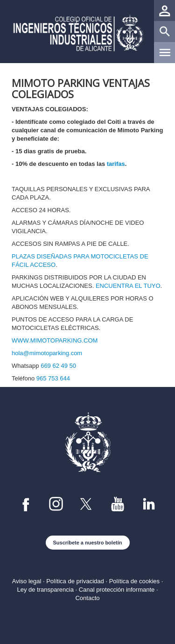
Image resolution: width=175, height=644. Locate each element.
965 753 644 (53, 378)
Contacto (87, 598)
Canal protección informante (117, 590)
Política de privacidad (75, 581)
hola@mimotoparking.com (47, 353)
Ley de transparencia (45, 590)
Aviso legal (27, 581)
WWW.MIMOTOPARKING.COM (55, 340)
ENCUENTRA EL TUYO (128, 286)
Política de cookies (134, 581)
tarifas (116, 164)
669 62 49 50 (58, 366)
